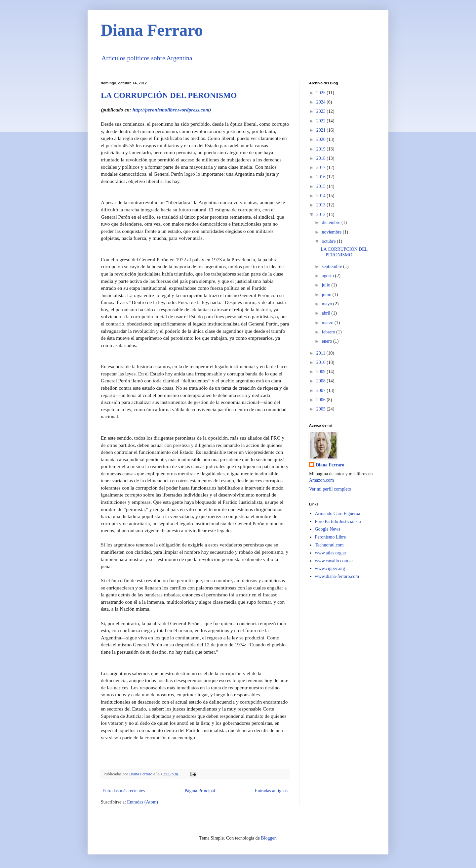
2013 (322, 205)
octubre (329, 241)
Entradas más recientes (124, 791)
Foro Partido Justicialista (338, 521)
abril (326, 313)
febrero (329, 332)
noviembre (332, 232)
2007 (322, 391)
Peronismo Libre (331, 537)
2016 (322, 177)
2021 (322, 130)
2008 (322, 381)
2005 (322, 409)
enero (327, 341)
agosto (328, 276)
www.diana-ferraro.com (337, 576)
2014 (322, 196)
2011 (321, 353)
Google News (328, 529)
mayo (327, 304)
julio (326, 285)
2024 (322, 102)
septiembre (332, 266)
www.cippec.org (330, 568)
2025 (322, 93)
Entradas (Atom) (142, 802)
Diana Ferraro (152, 30)
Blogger (268, 838)
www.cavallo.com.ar (334, 561)
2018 (322, 158)
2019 (322, 149)
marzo (328, 323)
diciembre (331, 222)
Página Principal (200, 791)
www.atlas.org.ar (331, 553)
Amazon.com (321, 480)
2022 (322, 121)
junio (327, 295)
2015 (322, 186)
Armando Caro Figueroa (338, 514)
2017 (322, 168)
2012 (322, 215)
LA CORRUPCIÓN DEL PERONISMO (169, 95)
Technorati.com (329, 545)
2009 (322, 372)
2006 (322, 400)
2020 (322, 139)
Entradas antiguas (271, 791)
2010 (322, 362)
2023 (322, 111)
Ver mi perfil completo (330, 489)
